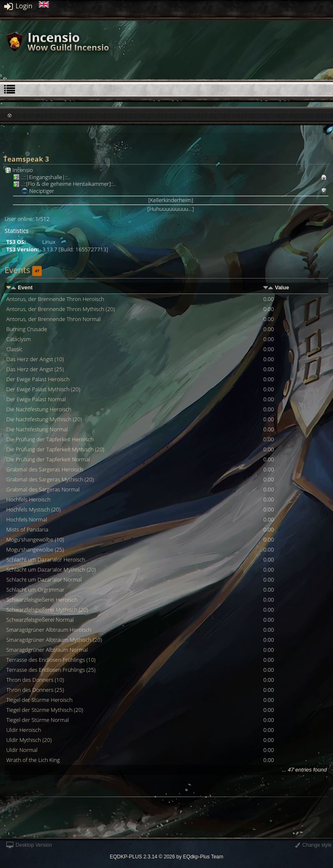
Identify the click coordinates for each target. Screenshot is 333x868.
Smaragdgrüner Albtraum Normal (47, 650)
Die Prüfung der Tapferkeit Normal (48, 459)
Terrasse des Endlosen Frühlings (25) (51, 670)
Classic (14, 349)
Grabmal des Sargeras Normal (43, 489)
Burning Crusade (27, 329)
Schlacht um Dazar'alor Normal (44, 580)
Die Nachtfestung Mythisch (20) (44, 419)
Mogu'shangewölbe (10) (35, 539)
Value (282, 287)
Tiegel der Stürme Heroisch (39, 700)
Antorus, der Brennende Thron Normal (53, 319)
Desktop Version (29, 845)
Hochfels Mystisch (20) (33, 509)
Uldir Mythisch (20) (29, 740)
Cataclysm (19, 339)
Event (25, 287)
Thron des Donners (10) (35, 680)
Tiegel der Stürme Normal (38, 720)
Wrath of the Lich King (33, 760)
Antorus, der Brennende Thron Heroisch (55, 299)
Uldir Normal (22, 750)
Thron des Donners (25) (35, 690)
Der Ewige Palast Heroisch (38, 379)
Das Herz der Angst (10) (35, 359)
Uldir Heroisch (24, 730)
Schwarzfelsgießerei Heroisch (42, 600)
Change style (313, 845)
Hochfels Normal (27, 519)
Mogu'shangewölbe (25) (35, 549)
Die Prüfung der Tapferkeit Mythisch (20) (55, 449)
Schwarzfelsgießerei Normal (40, 620)
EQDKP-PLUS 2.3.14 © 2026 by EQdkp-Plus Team (166, 857)
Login (18, 6)
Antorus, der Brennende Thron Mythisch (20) (61, 309)
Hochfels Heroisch (28, 499)
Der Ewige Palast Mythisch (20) (43, 389)
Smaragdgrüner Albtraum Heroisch (49, 630)
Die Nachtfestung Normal (37, 429)
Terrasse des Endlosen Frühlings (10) (51, 660)
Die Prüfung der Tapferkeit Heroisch (50, 439)
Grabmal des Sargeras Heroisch (45, 469)
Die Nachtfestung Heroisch (39, 409)
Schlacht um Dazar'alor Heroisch (46, 559)
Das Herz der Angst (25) (35, 369)
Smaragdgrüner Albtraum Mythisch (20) (54, 640)
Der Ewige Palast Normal (36, 399)
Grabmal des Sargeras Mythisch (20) (50, 479)
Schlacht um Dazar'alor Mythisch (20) (51, 569)
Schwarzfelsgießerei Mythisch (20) (47, 610)
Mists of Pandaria (27, 529)
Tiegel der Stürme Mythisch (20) (45, 710)
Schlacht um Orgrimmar (35, 590)
